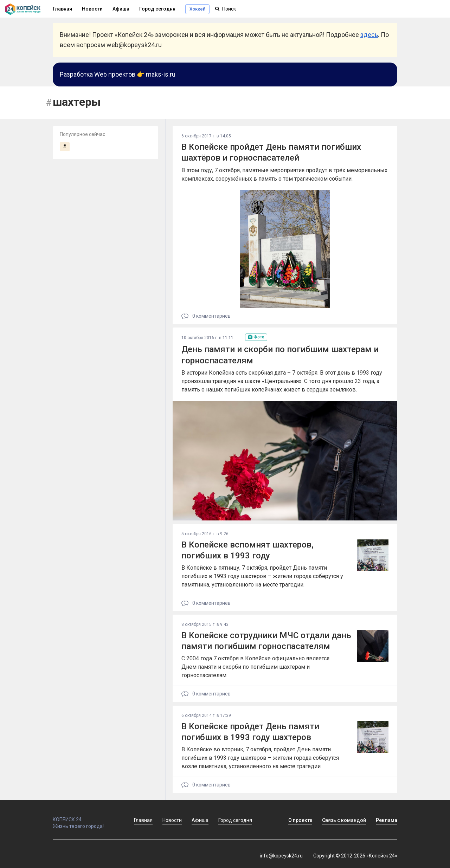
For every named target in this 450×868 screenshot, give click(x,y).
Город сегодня (157, 9)
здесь (369, 35)
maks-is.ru (161, 74)
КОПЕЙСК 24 (86, 816)
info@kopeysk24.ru (281, 856)
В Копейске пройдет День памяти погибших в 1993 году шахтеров (250, 732)
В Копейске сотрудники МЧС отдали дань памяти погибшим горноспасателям (266, 641)
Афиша (121, 9)
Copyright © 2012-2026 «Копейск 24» (355, 856)
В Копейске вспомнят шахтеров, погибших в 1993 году (247, 550)
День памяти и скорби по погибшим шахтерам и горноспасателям (280, 355)
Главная (143, 820)
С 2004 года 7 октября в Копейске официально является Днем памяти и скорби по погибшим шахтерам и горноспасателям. (255, 667)
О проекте (300, 820)
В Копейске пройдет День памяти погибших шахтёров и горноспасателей (271, 152)
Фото (256, 337)
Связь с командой (344, 820)
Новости (92, 9)
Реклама (387, 820)
